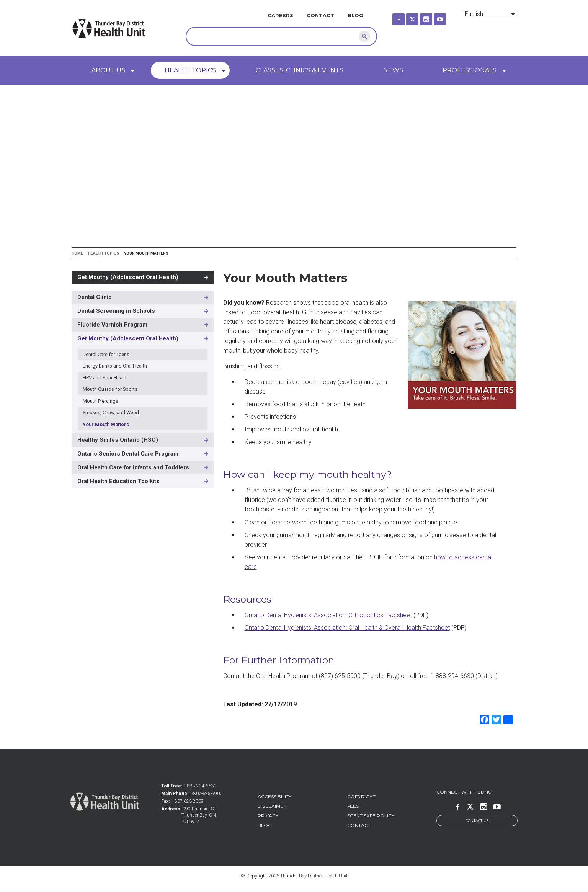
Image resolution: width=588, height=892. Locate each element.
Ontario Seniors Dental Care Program (128, 454)
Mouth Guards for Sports (110, 389)
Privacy (268, 816)
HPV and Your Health (105, 378)
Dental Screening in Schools (116, 311)
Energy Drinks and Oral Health (115, 366)
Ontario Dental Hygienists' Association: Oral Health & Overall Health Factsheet (347, 628)
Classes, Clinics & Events (300, 70)
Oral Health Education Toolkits (118, 481)
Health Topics (190, 70)
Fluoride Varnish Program (112, 325)
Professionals (470, 70)
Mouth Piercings (100, 401)
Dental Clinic (95, 297)
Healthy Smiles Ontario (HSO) (118, 440)
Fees (353, 806)
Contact (320, 16)
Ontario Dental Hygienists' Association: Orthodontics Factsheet (328, 615)
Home (77, 253)
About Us (108, 70)
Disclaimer (272, 806)
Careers (280, 16)
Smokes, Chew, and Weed (111, 413)
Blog (355, 16)
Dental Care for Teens (106, 354)
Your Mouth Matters (106, 424)
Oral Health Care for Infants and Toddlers (133, 467)
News (393, 70)
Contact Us (477, 821)
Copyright (361, 796)
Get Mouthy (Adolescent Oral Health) (128, 277)
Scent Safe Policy (371, 816)
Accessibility (274, 796)
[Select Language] (490, 14)
